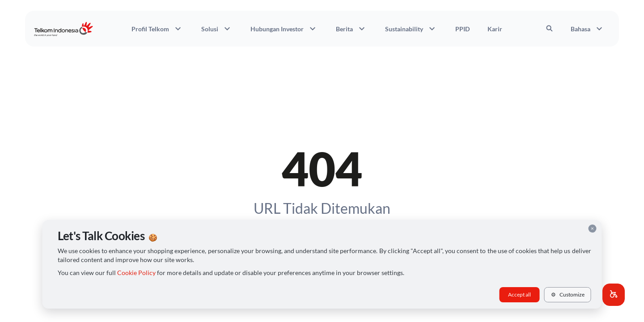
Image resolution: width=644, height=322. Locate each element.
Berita (352, 29)
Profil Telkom (157, 29)
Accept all (519, 294)
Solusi (217, 29)
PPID (462, 29)
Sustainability (411, 29)
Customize (568, 294)
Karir (495, 29)
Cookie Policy (136, 273)
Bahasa (588, 29)
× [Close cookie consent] (592, 228)
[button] (614, 295)
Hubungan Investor (284, 29)
